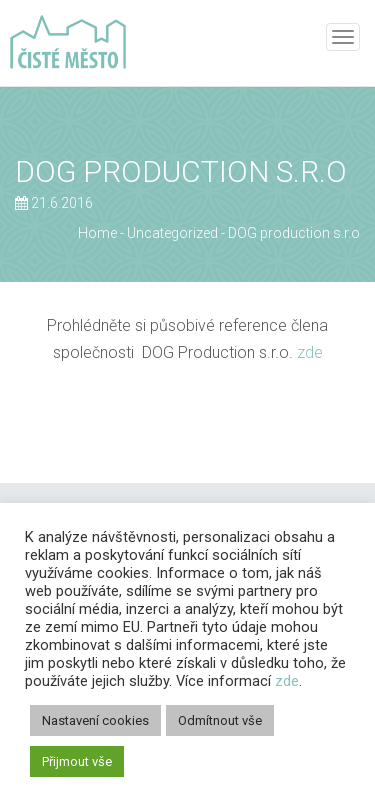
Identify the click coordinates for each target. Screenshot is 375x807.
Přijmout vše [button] (77, 761)
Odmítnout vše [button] (220, 720)
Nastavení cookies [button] (95, 720)
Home (97, 233)
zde (310, 352)
